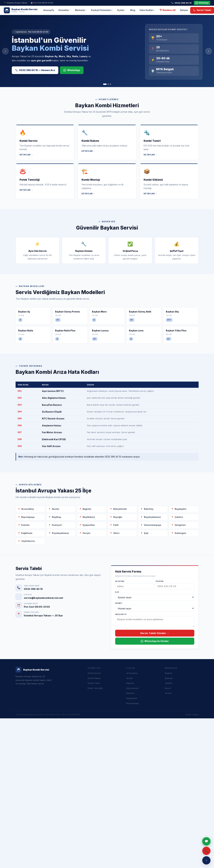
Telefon (159, 581)
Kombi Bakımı (94, 678)
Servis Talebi (202, 10)
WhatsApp (202, 3)
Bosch (168, 688)
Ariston (168, 693)
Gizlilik (188, 715)
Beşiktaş (56, 517)
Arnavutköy (28, 509)
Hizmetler (65, 10)
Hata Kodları (147, 10)
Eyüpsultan (89, 525)
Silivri (116, 533)
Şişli (146, 533)
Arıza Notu (121, 614)
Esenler (25, 525)
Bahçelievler (120, 509)
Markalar (81, 10)
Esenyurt (57, 525)
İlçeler (122, 10)
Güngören (180, 525)
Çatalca (179, 517)
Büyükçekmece (152, 517)
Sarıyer (87, 533)
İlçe (117, 592)
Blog (133, 10)
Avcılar (56, 509)
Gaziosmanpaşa (153, 525)
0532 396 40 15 (181, 3)
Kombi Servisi (94, 673)
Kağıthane (27, 533)
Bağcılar (87, 509)
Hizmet (119, 603)
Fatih (116, 525)
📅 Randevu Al (167, 10)
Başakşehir (181, 509)
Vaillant (168, 683)
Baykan (169, 673)
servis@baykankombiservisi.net (43, 598)
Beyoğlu (118, 517)
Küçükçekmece (60, 533)
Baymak (169, 678)
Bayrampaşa (28, 517)
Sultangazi (180, 533)
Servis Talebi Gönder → (155, 633)
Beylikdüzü (89, 517)
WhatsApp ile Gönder (155, 641)
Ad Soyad (120, 581)
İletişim (184, 10)
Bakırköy (149, 509)
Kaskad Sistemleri (102, 10)
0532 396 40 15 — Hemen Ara (35, 70)
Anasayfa (49, 10)
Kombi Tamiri (94, 683)
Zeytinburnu (28, 541)
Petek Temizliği (95, 688)
